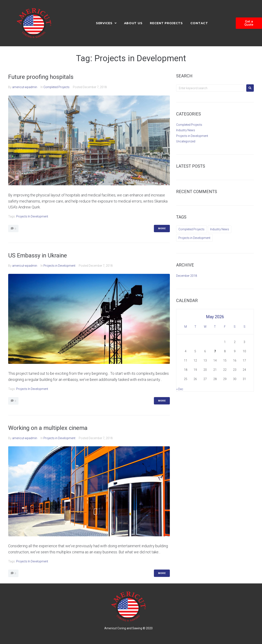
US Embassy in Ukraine (38, 255)
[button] (249, 23)
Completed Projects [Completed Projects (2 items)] (191, 229)
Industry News (186, 130)
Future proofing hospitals (41, 77)
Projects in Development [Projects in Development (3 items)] (194, 238)
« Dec (180, 389)
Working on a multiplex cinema (48, 428)
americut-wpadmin (25, 87)
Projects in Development (32, 216)
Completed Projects (56, 87)
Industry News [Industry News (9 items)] (220, 229)
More (162, 229)
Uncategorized (186, 141)
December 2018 (187, 276)
